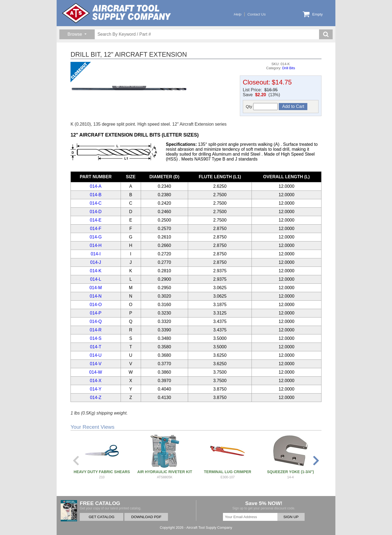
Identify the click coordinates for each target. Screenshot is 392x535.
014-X (96, 381)
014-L (96, 279)
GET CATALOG (102, 517)
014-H (96, 245)
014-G (96, 237)
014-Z (96, 398)
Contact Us (257, 14)
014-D (96, 212)
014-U (96, 355)
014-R (96, 330)
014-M (96, 288)
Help (238, 14)
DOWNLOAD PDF (146, 517)
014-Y (96, 389)
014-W (96, 372)
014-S (96, 338)
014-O (96, 305)
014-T (96, 347)
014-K (96, 271)
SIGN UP (291, 517)
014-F (96, 229)
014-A (96, 186)
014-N (96, 296)
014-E (96, 220)
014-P (96, 313)
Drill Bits (289, 68)
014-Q (96, 321)
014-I (96, 254)
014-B (96, 195)
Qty (262, 107)
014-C (96, 203)
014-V (96, 364)
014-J (96, 262)
